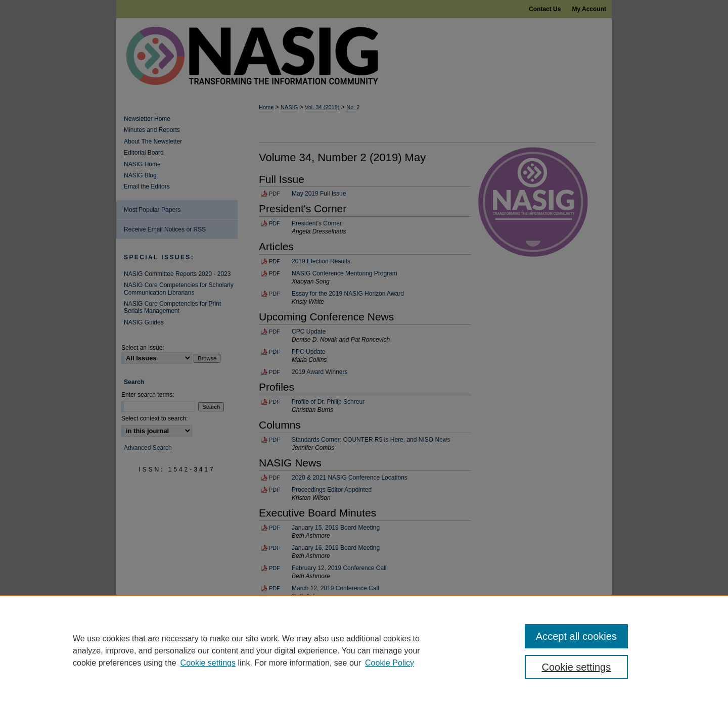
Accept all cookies (576, 636)
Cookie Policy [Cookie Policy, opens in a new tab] (390, 663)
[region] (364, 650)
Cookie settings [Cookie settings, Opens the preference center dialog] (577, 667)
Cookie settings (208, 663)
